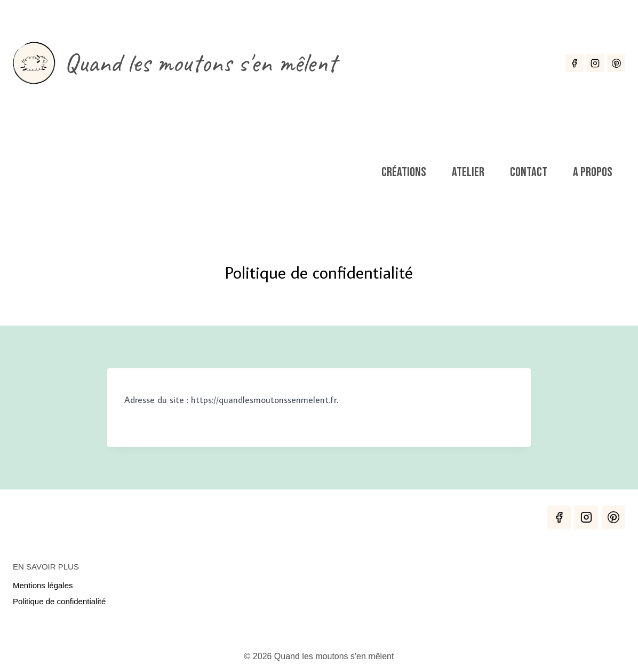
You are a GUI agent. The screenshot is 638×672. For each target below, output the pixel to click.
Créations (404, 172)
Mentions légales (43, 585)
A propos (593, 172)
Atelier (468, 172)
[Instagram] (595, 63)
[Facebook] (575, 63)
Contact (529, 172)
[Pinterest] (616, 63)
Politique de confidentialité (59, 601)
